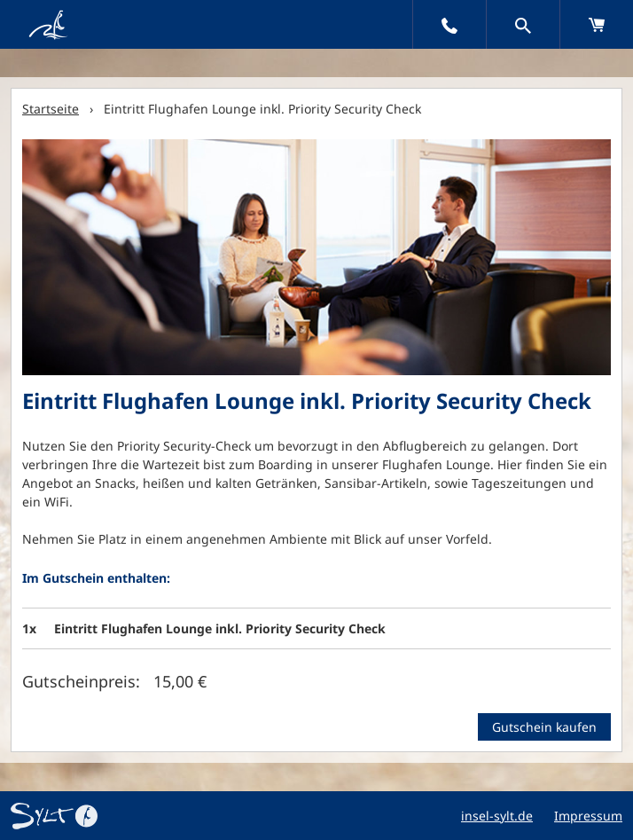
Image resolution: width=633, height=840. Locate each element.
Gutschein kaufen (544, 727)
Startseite (51, 109)
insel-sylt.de (497, 816)
